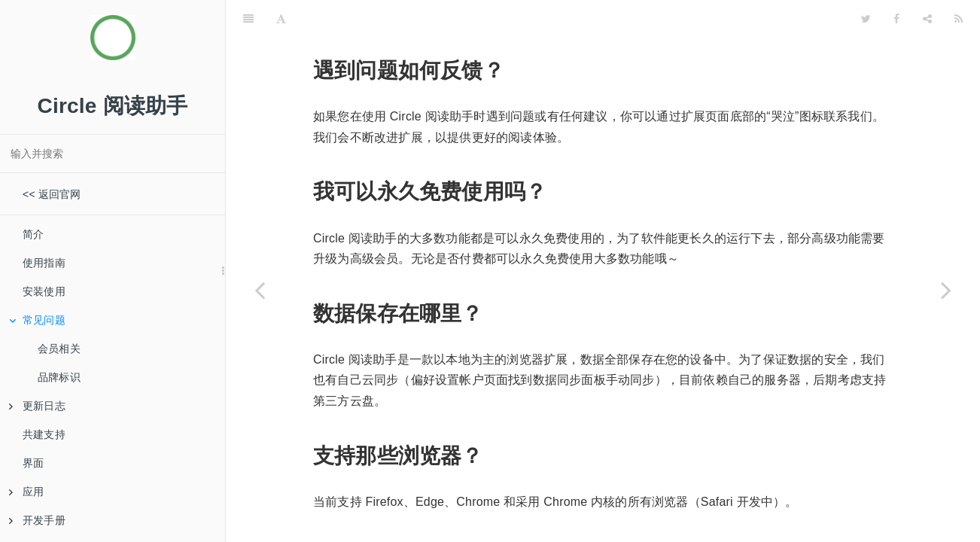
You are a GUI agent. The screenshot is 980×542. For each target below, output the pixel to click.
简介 (33, 234)
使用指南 (44, 263)
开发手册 (37, 520)
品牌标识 (59, 377)
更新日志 (37, 406)
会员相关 (59, 349)
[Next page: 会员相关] (946, 290)
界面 (33, 463)
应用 (26, 492)
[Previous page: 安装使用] (260, 290)
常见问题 (37, 320)
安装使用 (44, 291)
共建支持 (44, 434)
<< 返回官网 (52, 194)
